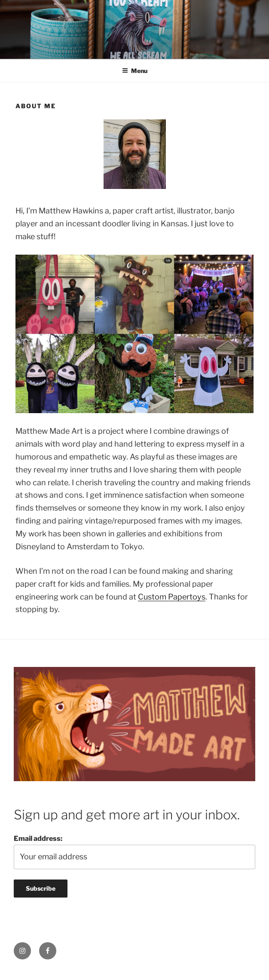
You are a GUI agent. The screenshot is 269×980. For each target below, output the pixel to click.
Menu (135, 71)
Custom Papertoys (172, 597)
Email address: (134, 852)
